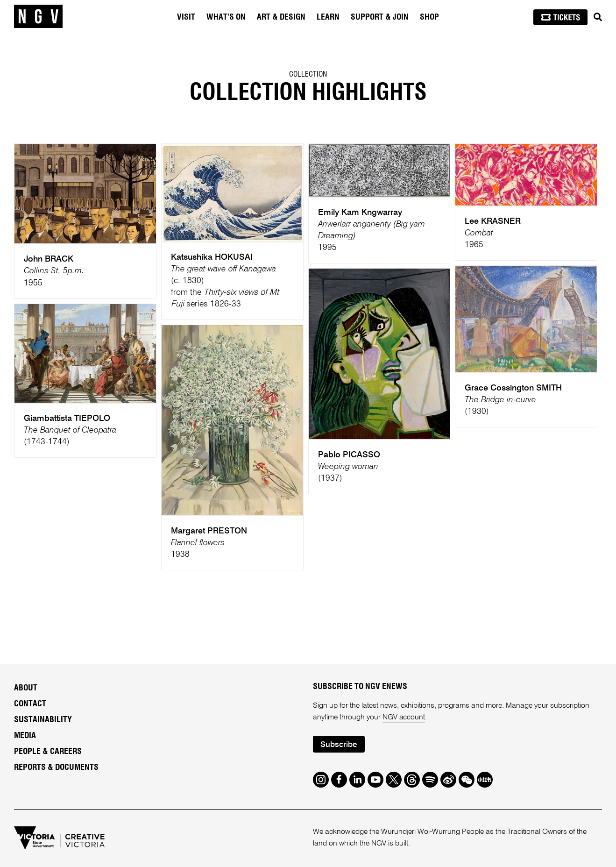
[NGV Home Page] (38, 16)
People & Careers (48, 752)
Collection (308, 74)
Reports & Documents (56, 768)
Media (25, 736)
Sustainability (43, 720)
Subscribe (339, 745)
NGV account (404, 718)
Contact (30, 704)
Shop (429, 17)
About (26, 688)
